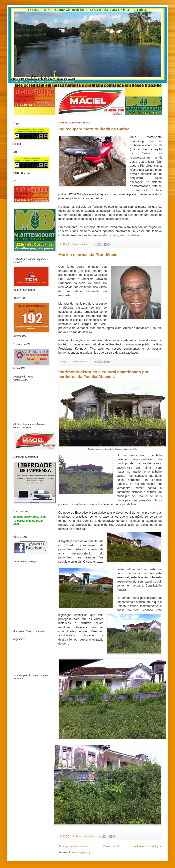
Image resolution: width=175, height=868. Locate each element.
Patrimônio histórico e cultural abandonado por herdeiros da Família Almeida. (103, 374)
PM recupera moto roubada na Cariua (94, 129)
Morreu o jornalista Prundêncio (88, 255)
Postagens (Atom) (79, 852)
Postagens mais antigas (147, 846)
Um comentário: (81, 244)
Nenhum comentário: (83, 836)
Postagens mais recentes (74, 846)
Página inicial (111, 846)
